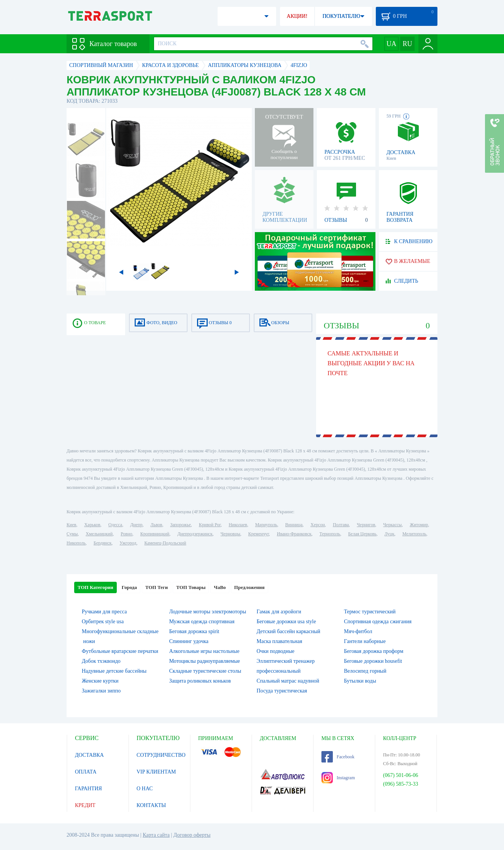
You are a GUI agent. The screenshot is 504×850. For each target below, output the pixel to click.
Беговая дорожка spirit (194, 631)
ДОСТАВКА (89, 755)
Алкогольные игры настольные (204, 651)
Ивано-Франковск (294, 534)
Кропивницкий (155, 534)
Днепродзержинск (195, 534)
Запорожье (180, 525)
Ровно (126, 534)
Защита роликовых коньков (200, 681)
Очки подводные (276, 651)
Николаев (238, 525)
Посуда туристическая (282, 691)
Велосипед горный (365, 671)
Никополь (76, 543)
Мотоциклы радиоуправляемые (205, 661)
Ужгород (128, 543)
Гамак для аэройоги (279, 612)
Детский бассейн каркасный (289, 631)
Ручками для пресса (104, 612)
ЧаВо (220, 587)
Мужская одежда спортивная (202, 622)
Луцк (390, 534)
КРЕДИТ (85, 805)
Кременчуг (258, 534)
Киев (71, 525)
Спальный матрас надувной (288, 681)
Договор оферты (192, 835)
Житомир (419, 525)
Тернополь (330, 534)
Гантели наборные (365, 641)
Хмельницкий (99, 534)
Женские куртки (100, 681)
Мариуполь (266, 525)
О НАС (145, 789)
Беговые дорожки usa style (286, 622)
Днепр (136, 525)
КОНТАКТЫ (151, 805)
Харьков (92, 525)
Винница (294, 525)
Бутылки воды (360, 681)
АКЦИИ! (297, 16)
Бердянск (103, 543)
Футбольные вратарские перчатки (120, 651)
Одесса (115, 525)
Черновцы (231, 534)
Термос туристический (370, 612)
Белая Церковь (362, 534)
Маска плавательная (280, 641)
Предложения (250, 587)
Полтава (341, 525)
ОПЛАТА (86, 772)
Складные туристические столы (205, 671)
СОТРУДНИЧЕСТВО (161, 755)
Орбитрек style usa (103, 622)
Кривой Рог (210, 525)
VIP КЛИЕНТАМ (156, 772)
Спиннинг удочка (189, 641)
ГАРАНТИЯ (88, 789)
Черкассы (392, 525)
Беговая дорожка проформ (374, 651)
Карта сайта (156, 835)
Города (129, 587)
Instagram (338, 778)
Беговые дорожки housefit (373, 661)
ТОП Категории (95, 587)
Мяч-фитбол (358, 631)
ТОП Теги (157, 587)
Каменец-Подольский (165, 543)
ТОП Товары (191, 587)
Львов (157, 525)
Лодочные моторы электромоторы (208, 612)
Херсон (318, 525)
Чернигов (366, 525)
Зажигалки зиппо (101, 691)
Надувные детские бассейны (114, 671)
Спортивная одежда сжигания (378, 622)
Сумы (72, 534)
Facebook (338, 757)
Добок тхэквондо (101, 661)
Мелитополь (414, 534)
